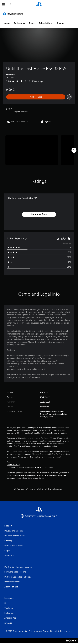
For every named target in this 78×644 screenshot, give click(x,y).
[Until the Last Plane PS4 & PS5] (32, 150)
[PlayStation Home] (39, 4)
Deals (32, 23)
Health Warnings (14, 465)
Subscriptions (46, 23)
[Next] (74, 150)
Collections (19, 23)
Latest (7, 23)
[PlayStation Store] (14, 14)
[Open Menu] (3, 4)
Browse (60, 23)
